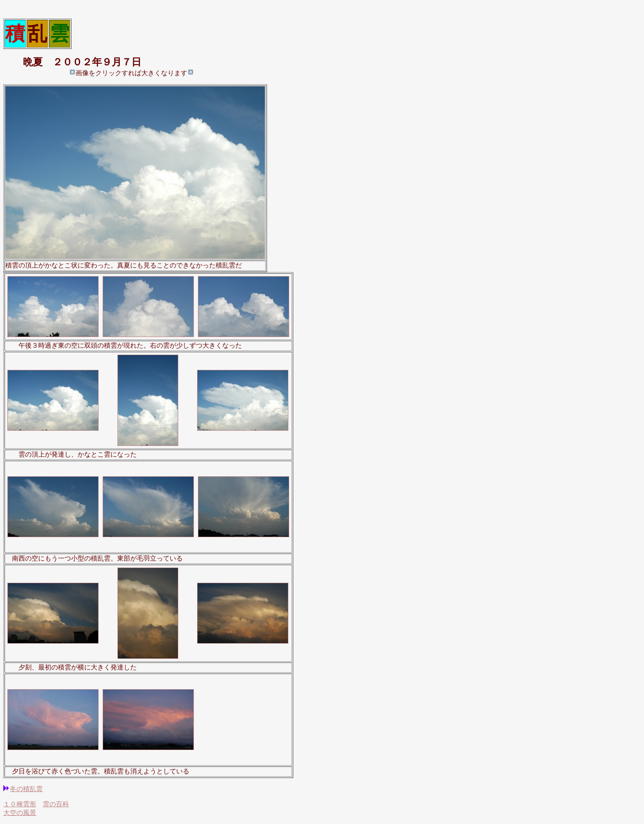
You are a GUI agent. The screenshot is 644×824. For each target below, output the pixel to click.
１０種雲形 (20, 804)
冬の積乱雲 (26, 789)
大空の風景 (20, 813)
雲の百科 (56, 804)
